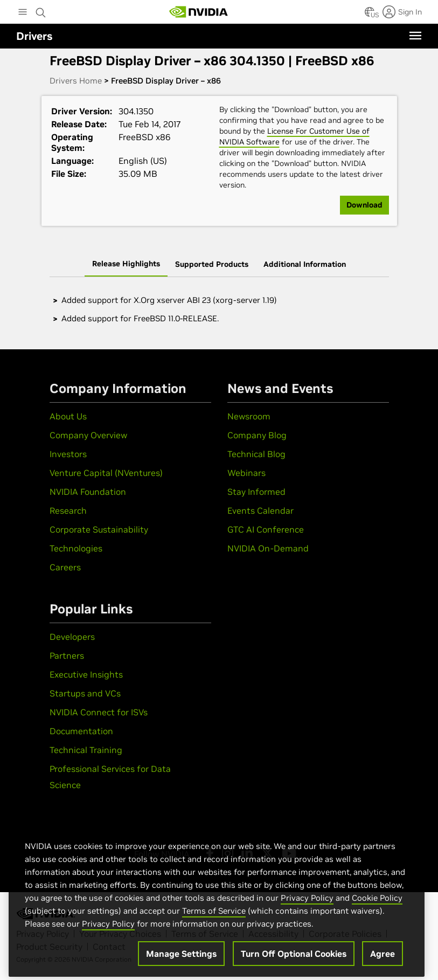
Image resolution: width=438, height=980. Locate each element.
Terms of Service (214, 920)
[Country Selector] (370, 15)
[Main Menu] (23, 13)
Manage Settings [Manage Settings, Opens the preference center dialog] (181, 963)
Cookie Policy (377, 907)
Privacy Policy (307, 907)
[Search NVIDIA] (41, 10)
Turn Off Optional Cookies (294, 963)
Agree (383, 963)
